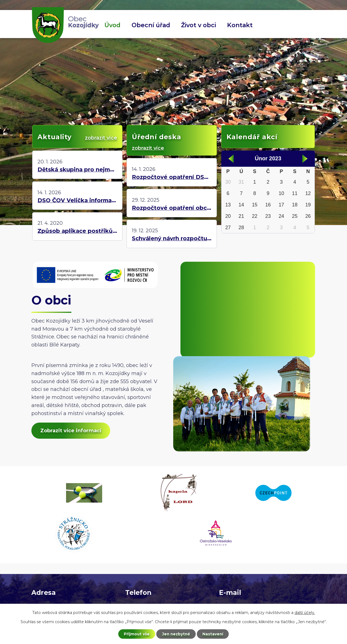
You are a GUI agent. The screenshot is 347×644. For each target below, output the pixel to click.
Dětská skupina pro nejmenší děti (77, 169)
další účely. (305, 612)
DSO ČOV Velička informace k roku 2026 (77, 200)
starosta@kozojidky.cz (247, 572)
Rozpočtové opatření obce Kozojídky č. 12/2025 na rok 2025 (172, 208)
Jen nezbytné (176, 634)
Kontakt (240, 25)
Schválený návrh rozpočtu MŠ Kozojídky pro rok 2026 (172, 238)
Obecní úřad (151, 25)
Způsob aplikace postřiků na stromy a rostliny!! (77, 231)
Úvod (112, 25)
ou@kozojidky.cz (240, 564)
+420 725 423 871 (147, 564)
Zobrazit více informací (72, 431)
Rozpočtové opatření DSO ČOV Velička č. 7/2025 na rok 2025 (172, 177)
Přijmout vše (136, 634)
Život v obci (198, 25)
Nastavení (214, 634)
